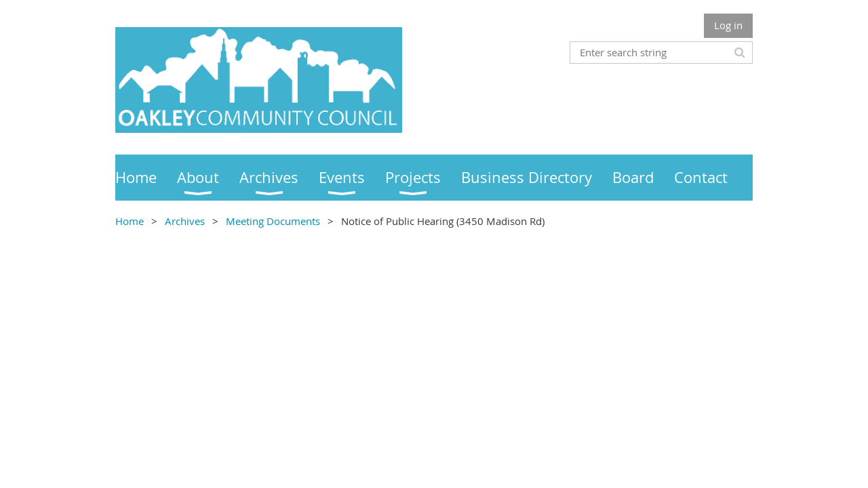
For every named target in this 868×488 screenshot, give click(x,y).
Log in (728, 25)
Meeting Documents (273, 221)
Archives (185, 221)
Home (130, 221)
